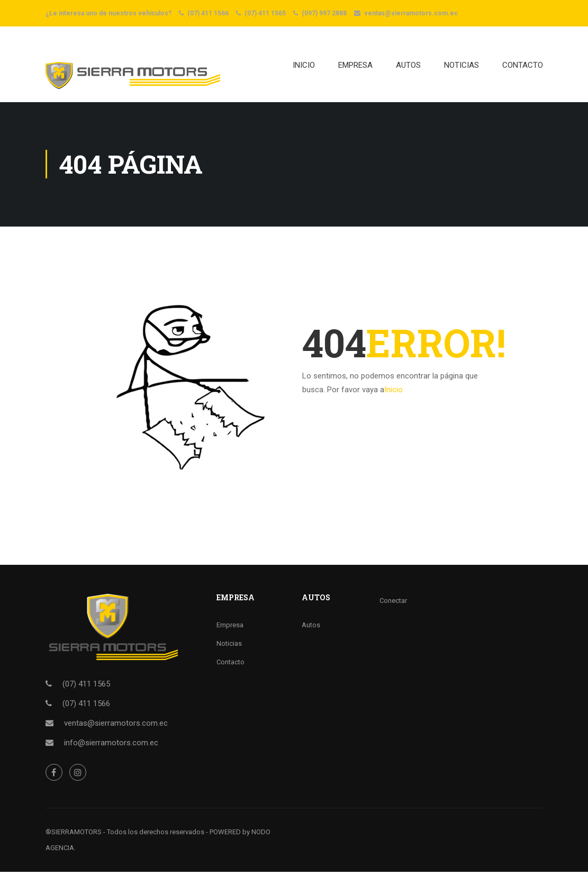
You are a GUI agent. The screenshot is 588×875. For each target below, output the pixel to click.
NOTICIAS (462, 67)
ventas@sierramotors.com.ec (411, 13)
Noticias (229, 647)
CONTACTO (523, 67)
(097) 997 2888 (324, 13)
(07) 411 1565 (265, 13)
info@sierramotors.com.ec (111, 746)
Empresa (230, 628)
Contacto (230, 665)
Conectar (393, 604)
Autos (311, 628)
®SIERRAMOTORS (74, 835)
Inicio (304, 67)
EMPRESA (355, 67)
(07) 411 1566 (208, 13)
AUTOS (408, 67)
